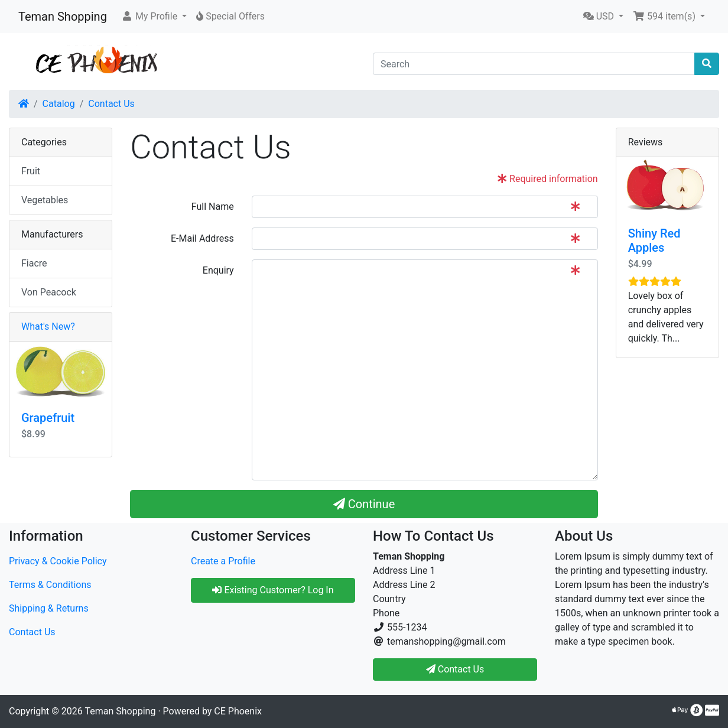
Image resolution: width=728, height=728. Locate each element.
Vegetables (45, 200)
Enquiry (218, 270)
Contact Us (111, 104)
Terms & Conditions (50, 585)
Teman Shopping (63, 17)
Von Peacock (49, 292)
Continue (364, 504)
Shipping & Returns (49, 608)
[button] (154, 17)
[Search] (534, 64)
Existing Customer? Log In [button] (273, 590)
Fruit (31, 171)
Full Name (213, 207)
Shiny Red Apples (654, 240)
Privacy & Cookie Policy (58, 561)
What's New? (48, 326)
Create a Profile (223, 561)
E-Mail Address (202, 238)
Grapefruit (48, 418)
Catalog (59, 104)
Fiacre (34, 263)
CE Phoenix (238, 711)
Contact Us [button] (455, 669)
